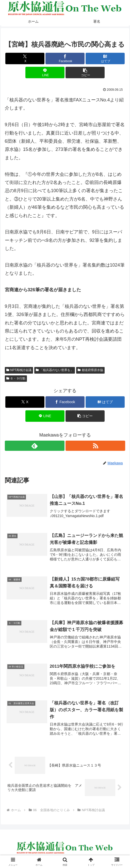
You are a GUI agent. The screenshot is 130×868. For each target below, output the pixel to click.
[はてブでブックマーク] (105, 58)
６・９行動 (16, 378)
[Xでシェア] (25, 58)
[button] (85, 73)
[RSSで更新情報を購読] (95, 446)
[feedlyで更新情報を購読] (35, 446)
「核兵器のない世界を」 (55, 370)
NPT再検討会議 (19, 370)
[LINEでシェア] (45, 73)
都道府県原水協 (90, 370)
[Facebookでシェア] (65, 58)
